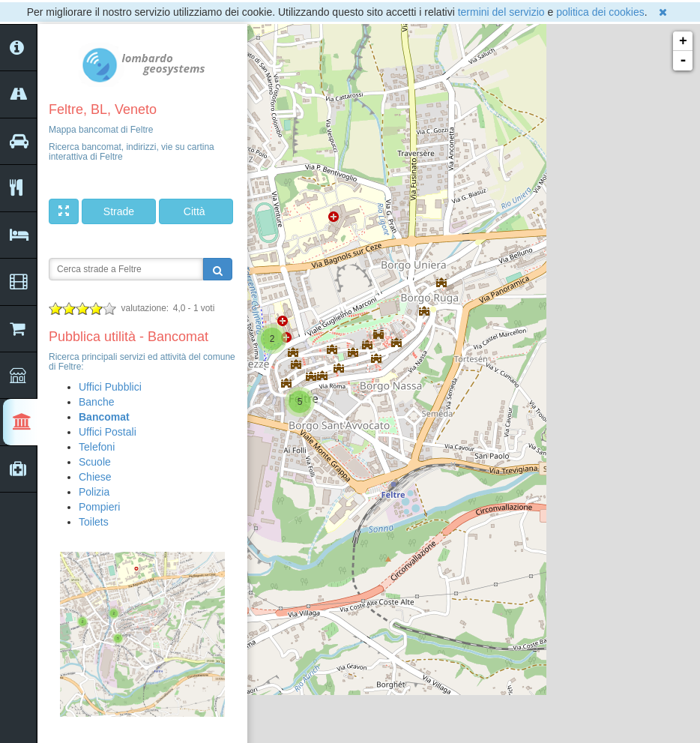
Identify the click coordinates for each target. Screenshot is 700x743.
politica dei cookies (600, 12)
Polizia (94, 492)
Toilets (94, 522)
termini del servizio (501, 12)
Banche (96, 402)
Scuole (95, 462)
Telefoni (97, 447)
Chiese (95, 477)
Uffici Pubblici (110, 387)
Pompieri (99, 507)
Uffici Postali (108, 432)
